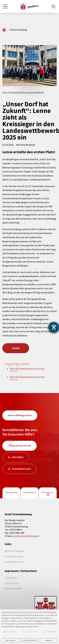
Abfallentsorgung (14, 551)
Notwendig (10, 632)
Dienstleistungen (11, 492)
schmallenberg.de (4, 30)
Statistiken (30, 632)
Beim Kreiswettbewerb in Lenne (27, 369)
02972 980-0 (18, 457)
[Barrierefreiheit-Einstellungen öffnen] (54, 327)
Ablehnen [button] (49, 640)
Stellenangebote (30, 492)
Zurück (16, 348)
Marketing (49, 632)
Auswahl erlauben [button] (29, 640)
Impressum (11, 578)
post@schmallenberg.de (26, 536)
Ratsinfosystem (48, 492)
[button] (53, 6)
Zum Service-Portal (21, 446)
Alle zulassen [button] (10, 640)
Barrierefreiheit (13, 588)
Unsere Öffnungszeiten (20, 415)
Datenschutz (12, 583)
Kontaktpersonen (21, 469)
